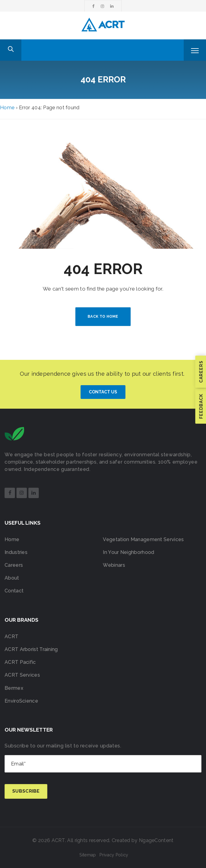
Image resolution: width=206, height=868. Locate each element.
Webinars (114, 565)
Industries (16, 552)
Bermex (14, 688)
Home (7, 108)
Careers (14, 565)
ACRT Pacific (20, 662)
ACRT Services (22, 675)
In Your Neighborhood (128, 552)
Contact (14, 591)
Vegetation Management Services (143, 539)
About (12, 578)
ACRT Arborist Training (31, 649)
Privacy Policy (114, 855)
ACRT (11, 637)
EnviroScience (21, 701)
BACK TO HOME (103, 316)
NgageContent (156, 840)
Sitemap (88, 855)
